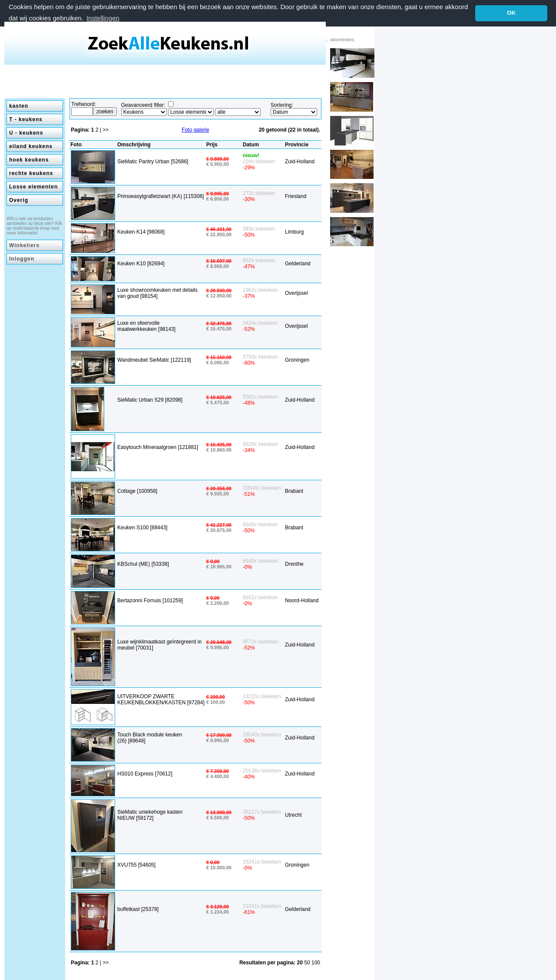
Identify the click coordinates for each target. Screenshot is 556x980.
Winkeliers (24, 245)
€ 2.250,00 (218, 603)
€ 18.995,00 (219, 567)
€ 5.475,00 (218, 402)
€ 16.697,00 (219, 261)
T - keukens (26, 119)
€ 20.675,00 (219, 530)
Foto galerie (195, 129)
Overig (19, 200)
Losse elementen (33, 186)
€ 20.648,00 (219, 642)
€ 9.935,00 (218, 494)
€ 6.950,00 (218, 164)
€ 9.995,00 (218, 194)
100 (316, 962)
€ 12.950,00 (219, 295)
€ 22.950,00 (219, 234)
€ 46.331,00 (219, 229)
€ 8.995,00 (218, 740)
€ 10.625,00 (219, 397)
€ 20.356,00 (219, 488)
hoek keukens (29, 159)
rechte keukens (31, 173)
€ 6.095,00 (218, 363)
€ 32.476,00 (219, 323)
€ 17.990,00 (219, 735)
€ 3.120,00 (218, 906)
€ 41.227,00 (219, 525)
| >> (104, 129)
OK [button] (511, 13)
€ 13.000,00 (219, 812)
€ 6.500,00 (218, 817)
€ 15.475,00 (219, 328)
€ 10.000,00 (219, 868)
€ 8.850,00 (218, 266)
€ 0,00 (213, 561)
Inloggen (22, 258)
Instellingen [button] (103, 18)
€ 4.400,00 (218, 776)
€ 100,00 (216, 702)
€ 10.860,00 (219, 449)
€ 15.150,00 (219, 357)
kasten (19, 106)
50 (308, 962)
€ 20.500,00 (219, 290)
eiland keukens (31, 146)
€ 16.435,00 (219, 444)
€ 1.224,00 (218, 911)
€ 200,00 (216, 697)
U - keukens (26, 132)
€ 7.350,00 (218, 771)
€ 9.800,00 (218, 158)
